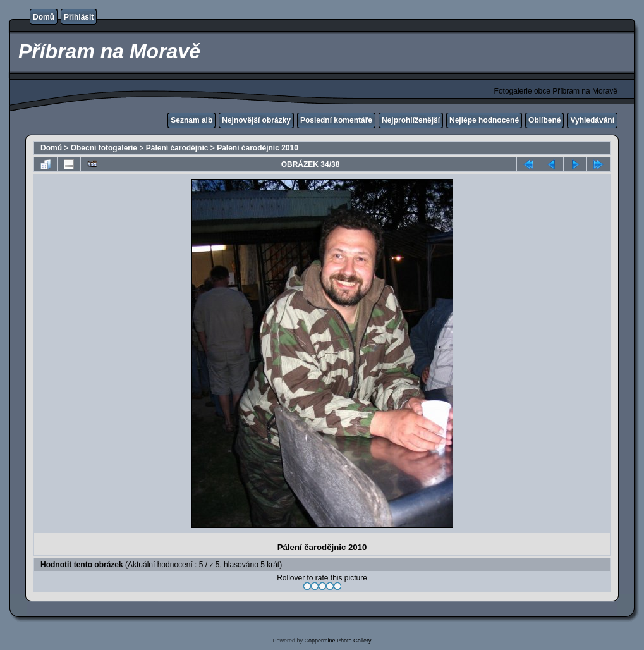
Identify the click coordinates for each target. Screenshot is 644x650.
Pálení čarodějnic (177, 148)
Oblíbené (544, 120)
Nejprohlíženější (411, 120)
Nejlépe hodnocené (484, 120)
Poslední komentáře (336, 120)
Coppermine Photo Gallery (337, 641)
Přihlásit (79, 17)
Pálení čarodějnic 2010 (258, 148)
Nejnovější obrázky (256, 120)
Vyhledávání (592, 120)
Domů (44, 17)
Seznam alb (191, 120)
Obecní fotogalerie (104, 148)
